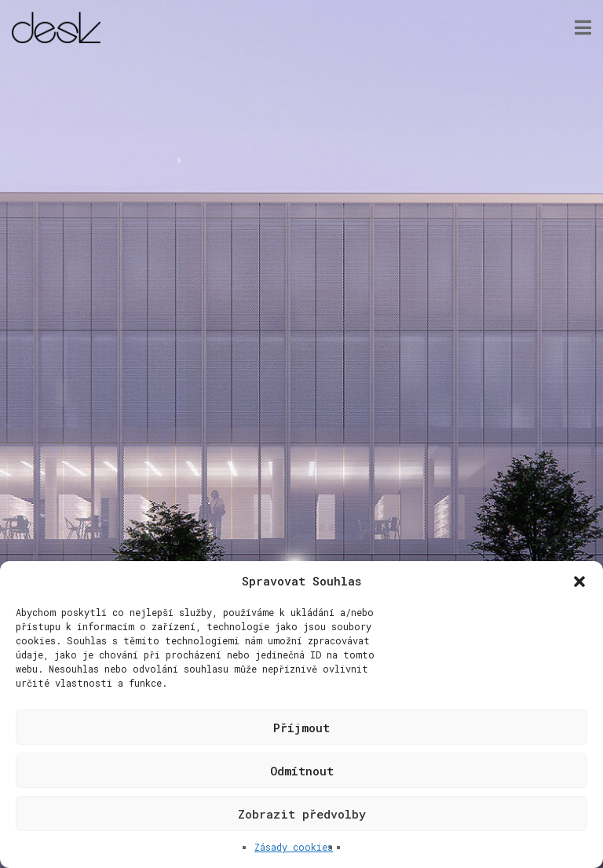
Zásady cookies (294, 847)
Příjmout (301, 728)
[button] (579, 582)
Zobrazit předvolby (302, 814)
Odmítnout (302, 771)
